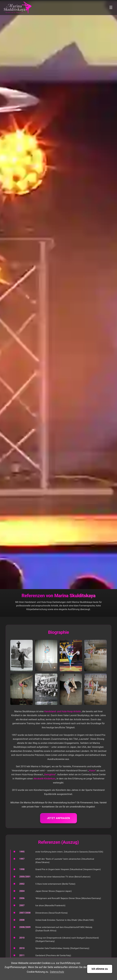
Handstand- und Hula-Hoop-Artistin (63, 711)
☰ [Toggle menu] (111, 8)
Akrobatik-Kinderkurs (45, 779)
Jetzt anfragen (58, 818)
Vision (92, 770)
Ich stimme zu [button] (100, 969)
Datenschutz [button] (57, 972)
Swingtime (50, 774)
